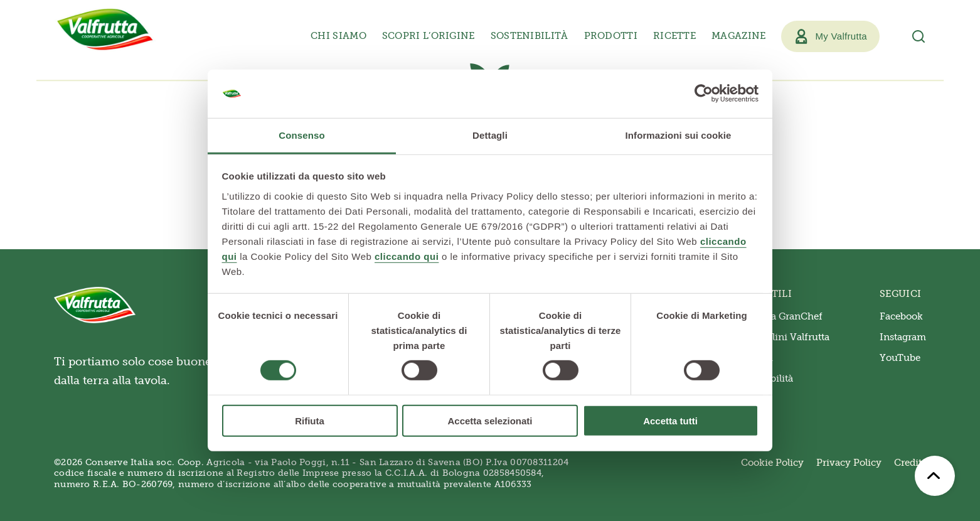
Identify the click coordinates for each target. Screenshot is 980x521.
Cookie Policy (772, 463)
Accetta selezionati (490, 420)
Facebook (901, 316)
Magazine (738, 36)
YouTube (900, 358)
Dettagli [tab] (490, 135)
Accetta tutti (670, 420)
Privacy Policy (849, 463)
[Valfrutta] (105, 30)
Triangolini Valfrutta (783, 337)
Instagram (903, 337)
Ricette (674, 36)
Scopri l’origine (429, 36)
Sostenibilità (530, 36)
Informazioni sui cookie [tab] (679, 135)
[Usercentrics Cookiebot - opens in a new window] (704, 94)
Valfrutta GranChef (780, 316)
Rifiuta (310, 420)
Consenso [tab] (301, 135)
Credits (910, 463)
